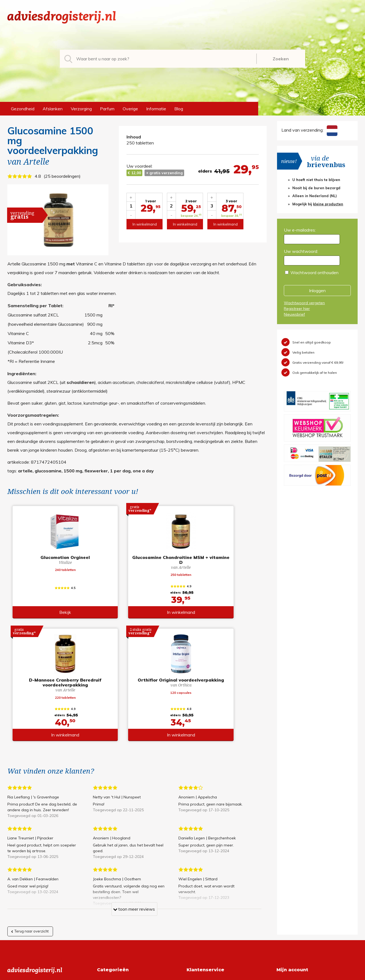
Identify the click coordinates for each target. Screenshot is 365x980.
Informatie (156, 109)
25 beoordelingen (62, 176)
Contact (195, 892)
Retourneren (199, 874)
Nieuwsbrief (294, 314)
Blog (179, 109)
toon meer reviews (134, 790)
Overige (130, 109)
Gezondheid (23, 109)
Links (192, 901)
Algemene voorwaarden (210, 866)
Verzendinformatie (205, 883)
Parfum (107, 109)
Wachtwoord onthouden (314, 273)
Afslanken (53, 109)
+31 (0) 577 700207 (28, 874)
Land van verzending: (309, 130)
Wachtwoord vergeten (304, 303)
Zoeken (281, 59)
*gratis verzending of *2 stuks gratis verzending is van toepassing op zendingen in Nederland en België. (182, 974)
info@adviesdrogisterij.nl (31, 866)
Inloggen (317, 291)
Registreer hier (297, 309)
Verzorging (81, 109)
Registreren (288, 866)
